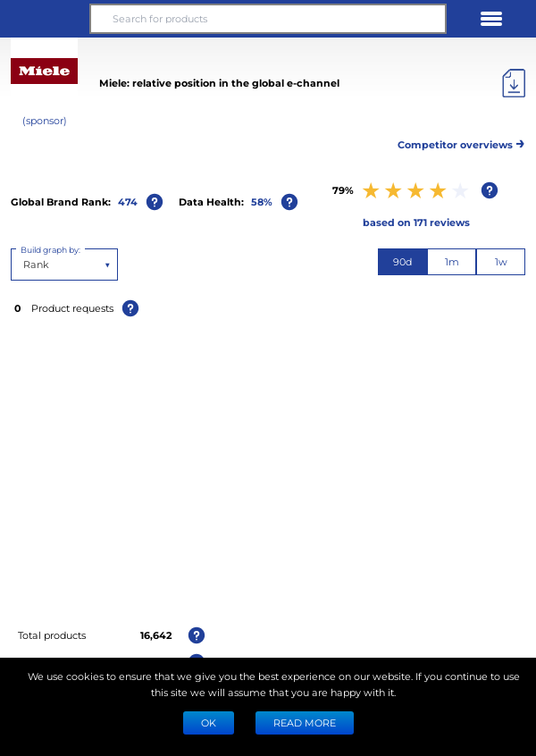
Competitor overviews (461, 142)
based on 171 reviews (416, 222)
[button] (45, 19)
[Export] (514, 83)
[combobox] (25, 265)
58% (262, 202)
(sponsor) (45, 120)
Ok (209, 722)
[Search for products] (268, 19)
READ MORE (305, 722)
